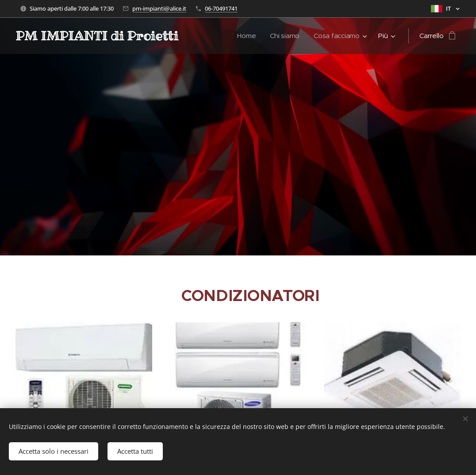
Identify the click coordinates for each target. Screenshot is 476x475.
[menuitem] (246, 36)
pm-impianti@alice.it (159, 8)
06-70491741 (221, 8)
